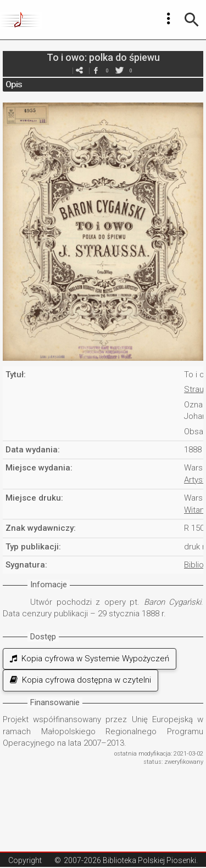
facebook (96, 70)
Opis (14, 84)
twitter (120, 70)
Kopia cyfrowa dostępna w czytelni (80, 680)
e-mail (80, 70)
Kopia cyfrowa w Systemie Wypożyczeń (90, 659)
